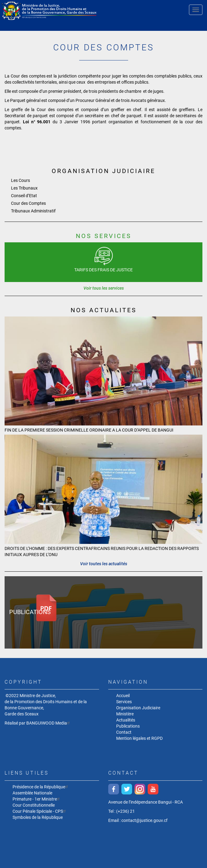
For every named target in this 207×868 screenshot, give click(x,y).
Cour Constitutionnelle (34, 805)
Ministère (125, 714)
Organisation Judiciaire (138, 708)
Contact (124, 732)
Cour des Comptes (28, 203)
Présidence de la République (41, 787)
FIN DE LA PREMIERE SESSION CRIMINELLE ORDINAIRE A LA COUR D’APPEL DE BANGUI (89, 430)
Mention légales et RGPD (139, 738)
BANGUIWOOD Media (49, 723)
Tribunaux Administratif (33, 211)
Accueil (123, 696)
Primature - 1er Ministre (37, 799)
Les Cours (20, 180)
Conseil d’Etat (24, 196)
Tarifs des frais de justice (103, 270)
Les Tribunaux (24, 188)
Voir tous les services (104, 288)
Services (124, 702)
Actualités (126, 720)
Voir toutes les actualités (104, 564)
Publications (30, 612)
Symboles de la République (38, 817)
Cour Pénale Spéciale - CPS (40, 811)
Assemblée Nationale (32, 793)
